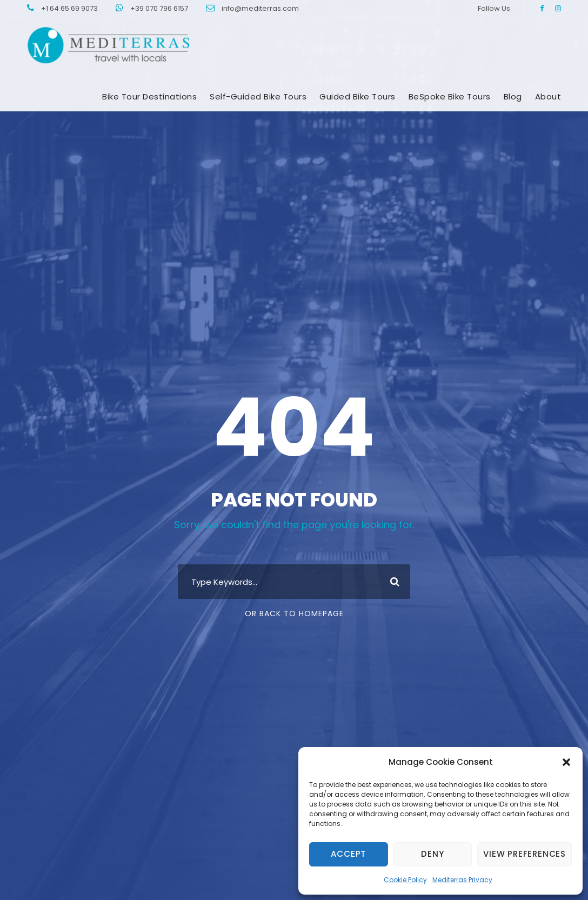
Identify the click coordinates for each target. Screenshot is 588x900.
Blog (513, 96)
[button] (566, 762)
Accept (348, 854)
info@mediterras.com (260, 8)
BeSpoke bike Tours (450, 96)
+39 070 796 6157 (160, 8)
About (548, 96)
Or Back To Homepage (294, 614)
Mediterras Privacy (462, 880)
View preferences (524, 854)
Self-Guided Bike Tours (258, 96)
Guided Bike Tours (358, 96)
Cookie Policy (405, 880)
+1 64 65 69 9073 (70, 8)
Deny (432, 854)
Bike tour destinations (149, 96)
